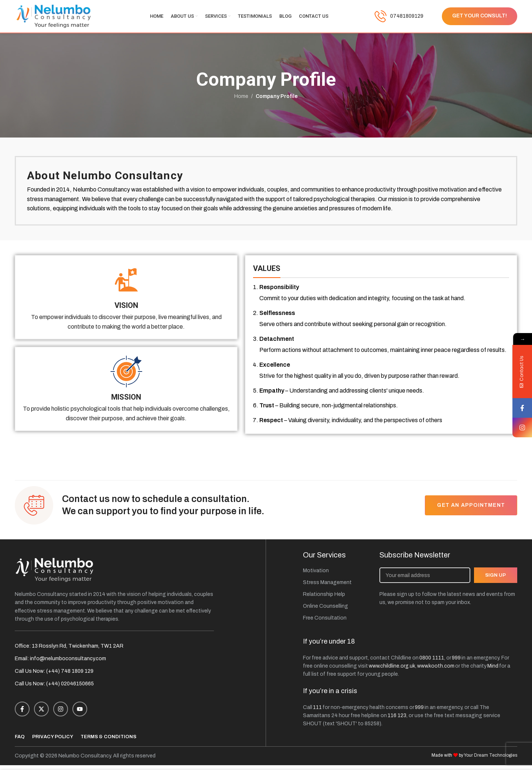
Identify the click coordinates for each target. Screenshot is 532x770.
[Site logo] (54, 18)
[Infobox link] (399, 18)
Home (241, 101)
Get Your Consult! (480, 18)
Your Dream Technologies (491, 760)
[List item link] (337, 576)
